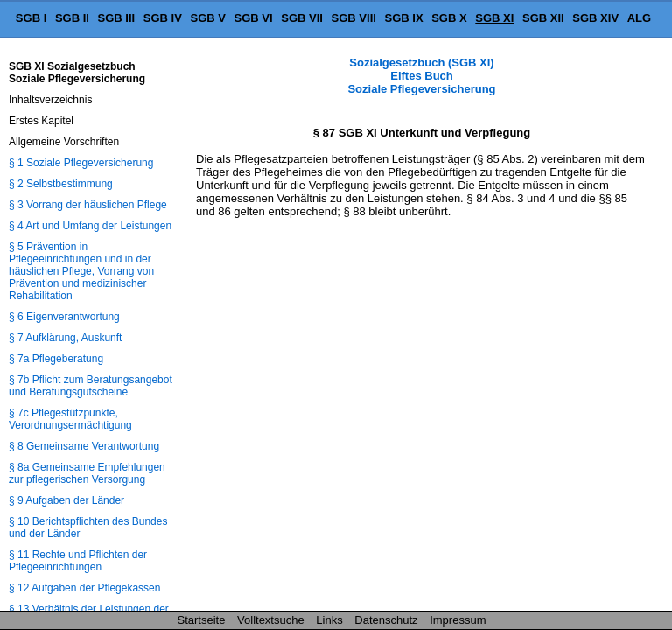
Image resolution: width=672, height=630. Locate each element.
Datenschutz (386, 620)
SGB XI (494, 18)
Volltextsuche (271, 620)
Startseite (202, 620)
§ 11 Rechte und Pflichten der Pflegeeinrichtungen (78, 561)
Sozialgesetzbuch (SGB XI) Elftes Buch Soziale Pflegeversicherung (421, 76)
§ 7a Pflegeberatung (56, 359)
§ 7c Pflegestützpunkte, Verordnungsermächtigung (70, 419)
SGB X (449, 18)
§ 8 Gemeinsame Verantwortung (84, 446)
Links (329, 620)
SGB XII (543, 18)
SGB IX (404, 18)
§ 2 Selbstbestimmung (61, 184)
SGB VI (254, 18)
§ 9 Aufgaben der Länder (66, 500)
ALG (639, 18)
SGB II (72, 18)
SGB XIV (595, 18)
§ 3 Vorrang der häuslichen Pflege (88, 205)
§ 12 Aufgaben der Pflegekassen (84, 588)
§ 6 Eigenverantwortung (64, 317)
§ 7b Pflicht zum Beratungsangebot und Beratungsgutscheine (91, 386)
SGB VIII (354, 18)
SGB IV (163, 18)
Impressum (458, 620)
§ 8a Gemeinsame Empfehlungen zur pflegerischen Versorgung (87, 473)
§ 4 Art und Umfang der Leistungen (90, 226)
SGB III (117, 18)
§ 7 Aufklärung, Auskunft (65, 338)
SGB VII (302, 18)
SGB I (31, 18)
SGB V (207, 18)
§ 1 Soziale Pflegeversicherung (81, 163)
